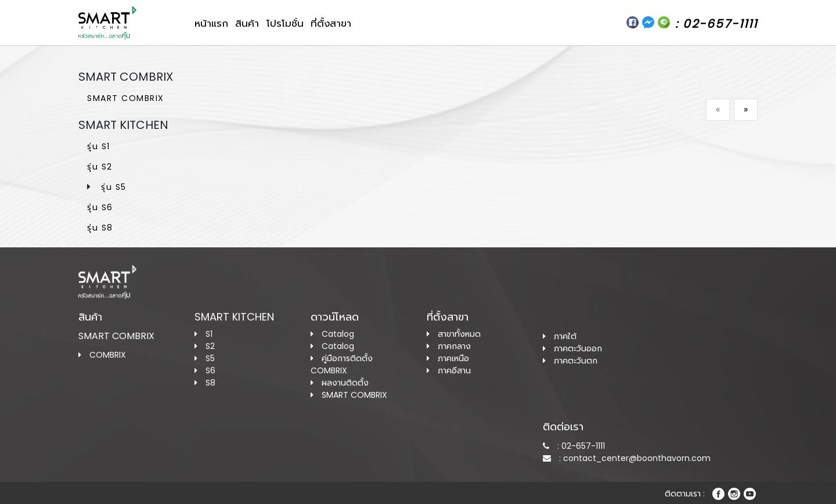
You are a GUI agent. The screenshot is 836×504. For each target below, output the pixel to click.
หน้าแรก (211, 23)
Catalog (332, 334)
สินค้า (247, 23)
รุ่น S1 (99, 146)
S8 (205, 383)
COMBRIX (102, 355)
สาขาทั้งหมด (454, 334)
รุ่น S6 (100, 207)
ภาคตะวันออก (572, 348)
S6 (205, 370)
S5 (205, 358)
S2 (205, 346)
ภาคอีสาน (449, 370)
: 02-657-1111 (574, 446)
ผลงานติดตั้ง (340, 383)
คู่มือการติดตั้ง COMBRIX (342, 364)
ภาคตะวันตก (570, 361)
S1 (203, 334)
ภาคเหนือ (448, 358)
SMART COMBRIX (126, 98)
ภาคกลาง (449, 346)
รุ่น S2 (100, 167)
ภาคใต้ (560, 336)
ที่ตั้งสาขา (331, 23)
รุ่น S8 (100, 228)
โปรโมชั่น (285, 23)
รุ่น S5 (114, 187)
